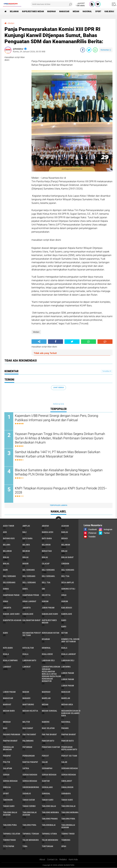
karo (64, 620)
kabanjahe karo (50, 614)
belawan (46, 545)
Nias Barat (28, 728)
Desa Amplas (68, 583)
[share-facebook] (83, 50)
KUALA (25, 654)
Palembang (28, 741)
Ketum (64, 633)
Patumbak (27, 747)
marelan (46, 698)
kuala (64, 648)
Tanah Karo (9, 806)
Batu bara (27, 539)
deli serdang (48, 570)
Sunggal (46, 794)
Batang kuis (9, 539)
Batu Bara (47, 539)
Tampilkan (107, 371)
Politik (7, 762)
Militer (26, 722)
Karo (64, 627)
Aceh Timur (9, 526)
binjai (64, 551)
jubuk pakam (48, 608)
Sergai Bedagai (69, 775)
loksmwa (66, 667)
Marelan (66, 698)
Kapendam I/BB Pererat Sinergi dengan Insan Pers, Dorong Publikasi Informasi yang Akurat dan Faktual (57, 418)
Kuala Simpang (10, 661)
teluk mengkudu (31, 840)
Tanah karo (67, 800)
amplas (26, 526)
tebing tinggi (68, 834)
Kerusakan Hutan (51, 633)
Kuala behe (47, 654)
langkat (7, 667)
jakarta (7, 608)
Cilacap (46, 564)
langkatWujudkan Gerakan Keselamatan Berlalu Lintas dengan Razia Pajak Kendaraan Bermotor (51, 674)
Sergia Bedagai (30, 781)
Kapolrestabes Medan (33, 11)
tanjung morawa (50, 813)
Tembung (66, 840)
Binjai (6, 557)
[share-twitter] (89, 50)
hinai (64, 595)
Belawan (66, 545)
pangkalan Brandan (8, 748)
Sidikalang (47, 787)
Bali (25, 532)
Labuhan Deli (68, 661)
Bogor (25, 564)
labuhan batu (29, 661)
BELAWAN (14, 11)
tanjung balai (49, 806)
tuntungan (47, 846)
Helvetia (46, 595)
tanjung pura (68, 819)
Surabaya (66, 794)
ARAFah (45, 526)
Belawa (26, 545)
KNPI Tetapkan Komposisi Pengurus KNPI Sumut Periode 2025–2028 (61, 491)
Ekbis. (25, 589)
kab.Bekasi (110, 11)
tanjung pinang (50, 819)
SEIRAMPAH (47, 768)
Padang (65, 728)
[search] (52, 4)
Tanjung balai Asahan (30, 814)
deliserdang (9, 583)
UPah (64, 846)
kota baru (8, 648)
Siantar (46, 781)
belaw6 (7, 545)
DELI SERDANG (29, 576)
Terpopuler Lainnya (58, 505)
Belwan (26, 551)
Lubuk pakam (68, 686)
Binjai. (6, 564)
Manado (26, 698)
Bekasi (65, 539)
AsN (5, 532)
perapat (7, 756)
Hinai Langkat (29, 601)
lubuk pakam (68, 673)
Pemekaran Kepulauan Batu (69, 748)
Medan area (67, 705)
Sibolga (7, 787)
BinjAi (25, 557)
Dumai (6, 589)
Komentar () (106, 50)
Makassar (64, 11)
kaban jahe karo (11, 614)
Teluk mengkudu (50, 840)
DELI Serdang (9, 576)
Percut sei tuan (69, 756)
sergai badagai (30, 775)
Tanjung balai (68, 806)
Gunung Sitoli (68, 589)
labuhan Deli (48, 661)
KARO (5, 633)
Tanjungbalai (49, 825)
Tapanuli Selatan (12, 834)
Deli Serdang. (49, 576)
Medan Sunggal (49, 711)
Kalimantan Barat (32, 620)
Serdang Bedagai (70, 768)
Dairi (5, 570)
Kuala (6, 654)
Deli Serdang (68, 570)
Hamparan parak (11, 595)
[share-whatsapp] (95, 50)
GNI (43, 589)
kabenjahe (67, 614)
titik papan (9, 846)
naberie (46, 722)
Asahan (65, 526)
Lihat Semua (58, 388)
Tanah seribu (29, 806)
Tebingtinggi (9, 840)
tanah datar (29, 800)
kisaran (46, 639)
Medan (76, 11)
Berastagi (47, 551)
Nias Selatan (48, 728)
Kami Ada (73, 860)
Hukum (65, 601)
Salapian (7, 768)
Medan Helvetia (30, 711)
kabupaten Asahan (12, 620)
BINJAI (45, 557)
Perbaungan (29, 756)
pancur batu (48, 741)
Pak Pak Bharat (49, 735)
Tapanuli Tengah (31, 834)
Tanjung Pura (29, 825)
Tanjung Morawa (70, 813)
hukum (45, 601)
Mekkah (7, 722)
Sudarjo (27, 794)
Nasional (87, 11)
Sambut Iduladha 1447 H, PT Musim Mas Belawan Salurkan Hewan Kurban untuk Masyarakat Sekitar (58, 454)
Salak (64, 762)
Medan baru (9, 711)
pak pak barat (29, 735)
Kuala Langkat (69, 654)
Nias (5, 728)
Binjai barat (67, 557)
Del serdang (29, 570)
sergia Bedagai (10, 781)
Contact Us (52, 860)
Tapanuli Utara (49, 834)
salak (45, 762)
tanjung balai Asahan (10, 814)
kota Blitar (28, 648)
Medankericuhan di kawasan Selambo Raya (71, 713)
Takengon (8, 800)
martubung (28, 705)
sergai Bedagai (49, 775)
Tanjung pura (10, 825)
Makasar (66, 692)
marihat (7, 705)
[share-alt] (39, 342)
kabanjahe (28, 614)
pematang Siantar (51, 747)
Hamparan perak (31, 595)
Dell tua (46, 583)
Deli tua (65, 576)
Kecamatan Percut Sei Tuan (32, 634)
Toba (25, 846)
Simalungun (67, 787)
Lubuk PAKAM (9, 692)
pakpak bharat (69, 735)
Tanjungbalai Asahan (68, 826)
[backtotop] (58, 520)
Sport (98, 11)
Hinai (6, 601)
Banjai (65, 532)
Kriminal (46, 648)
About (42, 860)
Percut (45, 756)
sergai (6, 775)
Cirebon (65, 564)
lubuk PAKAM (68, 679)
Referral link (59, 404)
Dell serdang (29, 583)
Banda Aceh (48, 532)
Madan (26, 692)
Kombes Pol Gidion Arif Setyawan (70, 640)
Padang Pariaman (12, 735)
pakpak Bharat (10, 741)
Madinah (52, 11)
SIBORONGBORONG (31, 787)
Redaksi (63, 860)
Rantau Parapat (30, 762)
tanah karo (48, 800)
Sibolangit (67, 781)
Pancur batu (67, 741)
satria (26, 768)
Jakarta (27, 608)
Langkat (27, 667)
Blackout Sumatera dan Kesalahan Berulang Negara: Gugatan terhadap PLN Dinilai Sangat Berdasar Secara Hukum (59, 472)
